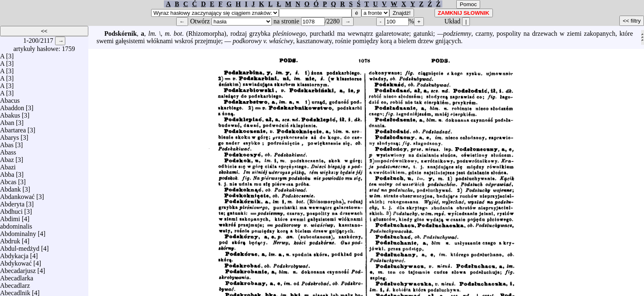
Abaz (7, 158)
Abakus (10, 113)
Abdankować (17, 195)
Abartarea (13, 128)
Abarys (9, 135)
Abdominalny (18, 232)
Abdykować (16, 261)
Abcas (8, 180)
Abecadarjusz (18, 269)
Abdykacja (14, 254)
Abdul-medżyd (20, 246)
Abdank (10, 187)
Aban (7, 121)
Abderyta (12, 202)
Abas (7, 143)
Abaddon (12, 106)
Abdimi (10, 217)
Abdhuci (11, 209)
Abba (7, 172)
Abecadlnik (15, 291)
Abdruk (10, 239)
